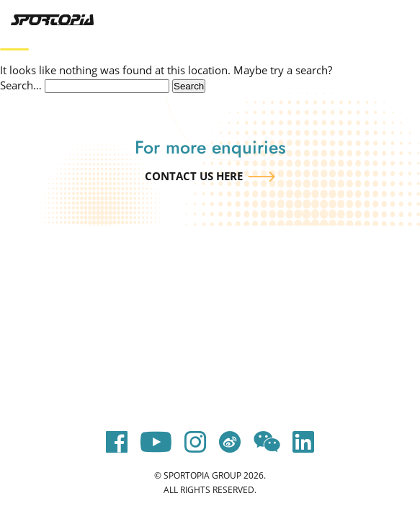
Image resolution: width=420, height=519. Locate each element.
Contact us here (194, 176)
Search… (21, 85)
